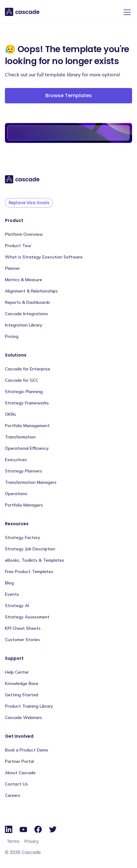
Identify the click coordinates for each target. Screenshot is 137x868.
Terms (13, 841)
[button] (126, 12)
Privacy (31, 841)
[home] (23, 12)
